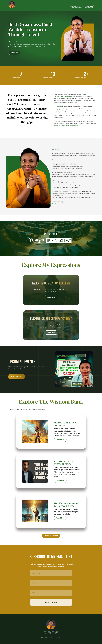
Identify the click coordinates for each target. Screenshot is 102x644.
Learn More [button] (51, 297)
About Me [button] (14, 53)
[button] (45, 633)
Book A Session (77, 6)
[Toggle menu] (96, 6)
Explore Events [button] (19, 376)
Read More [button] (61, 440)
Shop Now (89, 6)
